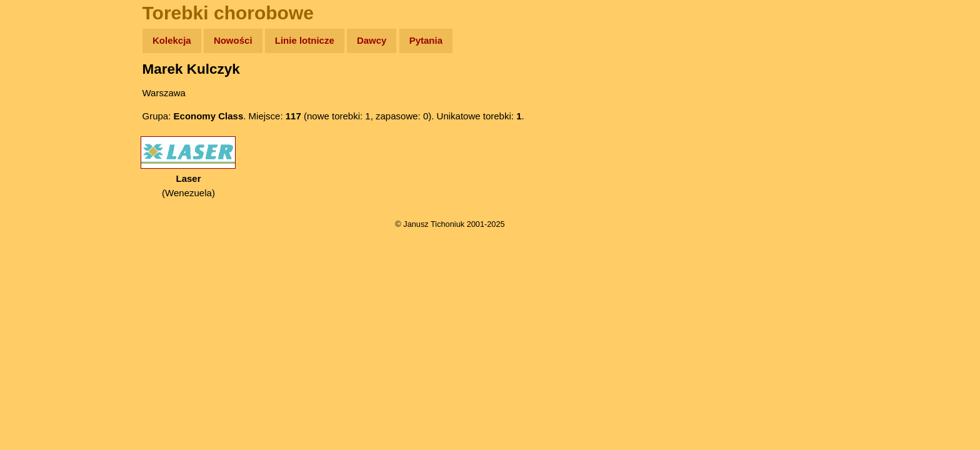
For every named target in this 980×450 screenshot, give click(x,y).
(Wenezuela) (188, 167)
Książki (37, 162)
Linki (32, 233)
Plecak (36, 210)
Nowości (233, 40)
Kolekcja (172, 40)
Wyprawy (42, 89)
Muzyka (38, 185)
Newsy (36, 137)
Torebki (37, 258)
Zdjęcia (37, 113)
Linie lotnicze (305, 40)
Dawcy (372, 40)
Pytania (426, 40)
